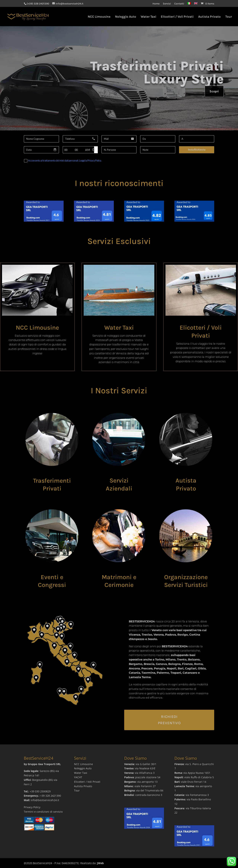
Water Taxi (148, 17)
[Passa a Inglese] (196, 5)
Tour (229, 17)
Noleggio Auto (126, 17)
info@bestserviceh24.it (45, 800)
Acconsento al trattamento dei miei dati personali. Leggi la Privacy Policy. (65, 161)
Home (156, 4)
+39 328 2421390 (51, 796)
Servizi (167, 4)
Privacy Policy (32, 807)
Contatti (179, 4)
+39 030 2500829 (40, 791)
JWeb (100, 863)
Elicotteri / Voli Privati (177, 17)
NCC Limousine (99, 17)
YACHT (78, 777)
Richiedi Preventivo (169, 720)
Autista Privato (209, 17)
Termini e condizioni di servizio (43, 812)
